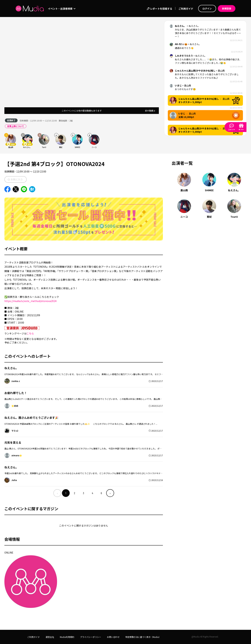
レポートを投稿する (159, 9)
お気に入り (15, 179)
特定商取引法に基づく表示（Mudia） (143, 637)
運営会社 (50, 637)
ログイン (207, 9)
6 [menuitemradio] (101, 493)
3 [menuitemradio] (83, 493)
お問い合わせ (113, 637)
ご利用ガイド (186, 9)
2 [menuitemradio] (75, 493)
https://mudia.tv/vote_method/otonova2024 (30, 301)
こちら (30, 333)
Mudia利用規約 (67, 637)
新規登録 (227, 9)
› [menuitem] (110, 493)
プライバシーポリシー (91, 637)
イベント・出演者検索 (62, 9)
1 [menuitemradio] (66, 493)
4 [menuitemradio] (92, 493)
